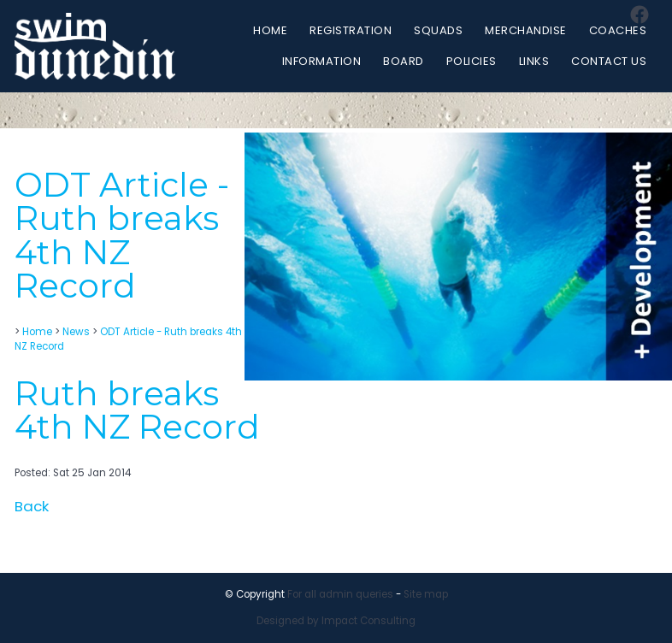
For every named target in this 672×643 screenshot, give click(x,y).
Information (322, 61)
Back (32, 506)
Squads (438, 30)
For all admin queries (340, 594)
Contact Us (609, 61)
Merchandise (526, 30)
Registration (351, 30)
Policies (472, 61)
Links (534, 61)
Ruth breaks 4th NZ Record (137, 410)
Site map (426, 594)
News (76, 332)
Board (404, 61)
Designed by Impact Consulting (336, 621)
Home (270, 30)
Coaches (618, 30)
